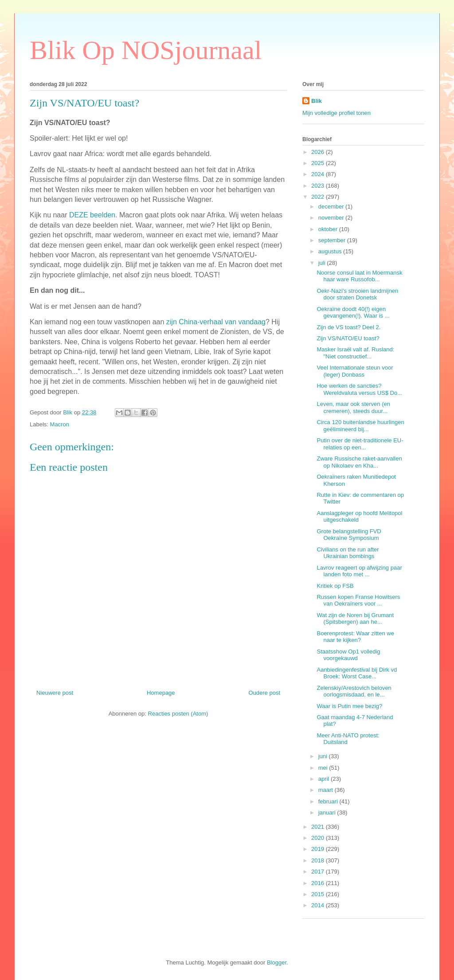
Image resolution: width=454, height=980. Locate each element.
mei (324, 768)
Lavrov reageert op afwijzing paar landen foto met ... (359, 571)
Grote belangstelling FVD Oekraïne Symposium (349, 535)
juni (324, 756)
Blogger (277, 962)
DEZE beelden (92, 215)
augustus (331, 251)
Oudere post (264, 693)
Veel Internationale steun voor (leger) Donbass (355, 371)
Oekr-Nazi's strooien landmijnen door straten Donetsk (357, 294)
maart (327, 790)
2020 (319, 838)
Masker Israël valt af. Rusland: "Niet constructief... (355, 353)
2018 (319, 860)
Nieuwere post (55, 693)
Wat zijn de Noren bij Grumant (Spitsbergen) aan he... (355, 619)
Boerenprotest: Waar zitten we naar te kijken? (355, 637)
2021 (319, 827)
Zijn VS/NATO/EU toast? (348, 338)
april (325, 779)
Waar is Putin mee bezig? (349, 706)
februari (329, 801)
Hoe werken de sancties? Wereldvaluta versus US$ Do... (359, 389)
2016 (319, 883)
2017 (319, 872)
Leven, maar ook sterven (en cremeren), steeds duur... (353, 407)
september (333, 240)
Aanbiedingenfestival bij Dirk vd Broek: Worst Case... (357, 673)
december (332, 207)
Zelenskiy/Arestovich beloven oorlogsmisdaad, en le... (354, 691)
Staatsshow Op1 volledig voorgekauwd (348, 655)
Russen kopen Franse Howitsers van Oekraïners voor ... (358, 600)
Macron (60, 424)
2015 (319, 894)
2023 (319, 186)
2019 (319, 849)
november (332, 218)
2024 (319, 174)
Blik (317, 101)
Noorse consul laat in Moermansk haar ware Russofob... (359, 276)
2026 (319, 152)
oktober (329, 229)
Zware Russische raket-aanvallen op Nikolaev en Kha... (359, 462)
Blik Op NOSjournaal (146, 50)
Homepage (161, 693)
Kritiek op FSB (335, 586)
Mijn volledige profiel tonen (337, 113)
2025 (319, 163)
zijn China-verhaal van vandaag (216, 322)
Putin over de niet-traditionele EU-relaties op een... (360, 444)
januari (328, 813)
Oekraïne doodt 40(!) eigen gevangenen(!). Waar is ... (353, 313)
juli (323, 263)
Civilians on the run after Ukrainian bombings (348, 553)
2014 (319, 905)
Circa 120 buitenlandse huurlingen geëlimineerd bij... (360, 426)
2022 (319, 197)
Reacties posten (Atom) (178, 714)
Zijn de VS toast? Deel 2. (348, 327)
